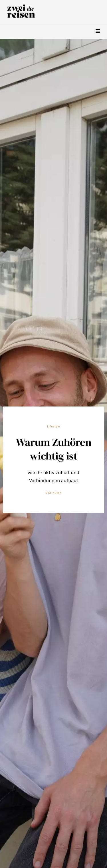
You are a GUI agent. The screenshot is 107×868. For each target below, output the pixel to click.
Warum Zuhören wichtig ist (54, 449)
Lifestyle (54, 426)
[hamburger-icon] (98, 31)
